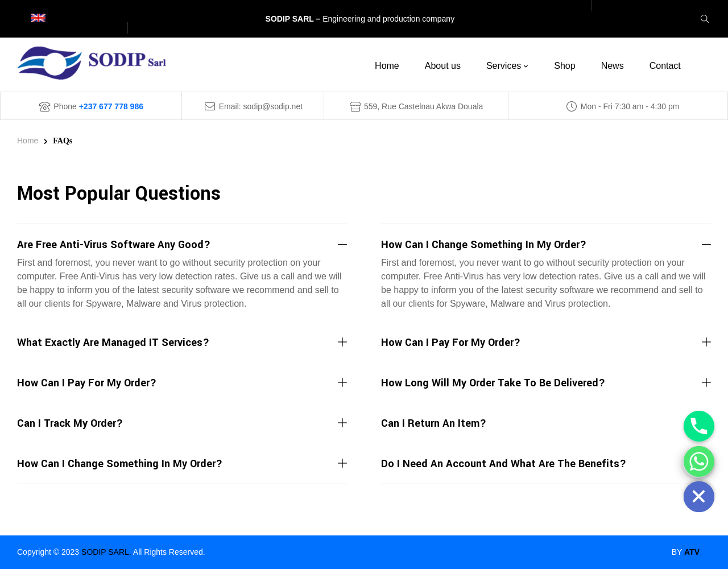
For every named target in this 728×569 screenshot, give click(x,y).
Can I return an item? (434, 423)
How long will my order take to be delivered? (493, 383)
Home (28, 141)
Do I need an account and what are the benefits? (504, 464)
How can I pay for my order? (87, 383)
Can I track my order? (70, 423)
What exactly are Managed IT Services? (113, 343)
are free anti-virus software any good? (114, 245)
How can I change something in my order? (120, 464)
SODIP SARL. (106, 552)
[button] (182, 246)
